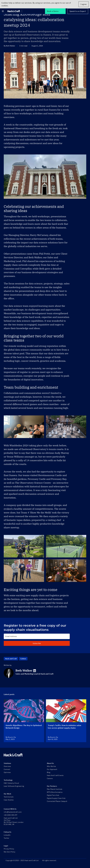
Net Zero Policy (9, 852)
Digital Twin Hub (53, 795)
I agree (84, 4)
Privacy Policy (9, 849)
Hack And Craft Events (55, 775)
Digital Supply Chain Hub (56, 798)
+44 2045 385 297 (11, 815)
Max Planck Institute (55, 789)
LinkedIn (7, 835)
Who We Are (51, 766)
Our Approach (52, 769)
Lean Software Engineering (14, 786)
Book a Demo (53, 11)
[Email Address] (37, 636)
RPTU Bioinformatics (55, 792)
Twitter (6, 838)
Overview (7, 766)
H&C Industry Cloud (11, 783)
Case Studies (9, 800)
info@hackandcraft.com (13, 812)
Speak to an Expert (78, 11)
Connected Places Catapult (57, 801)
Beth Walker (24, 670)
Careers (50, 778)
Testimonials (9, 797)
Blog (49, 772)
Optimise (7, 772)
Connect (7, 769)
